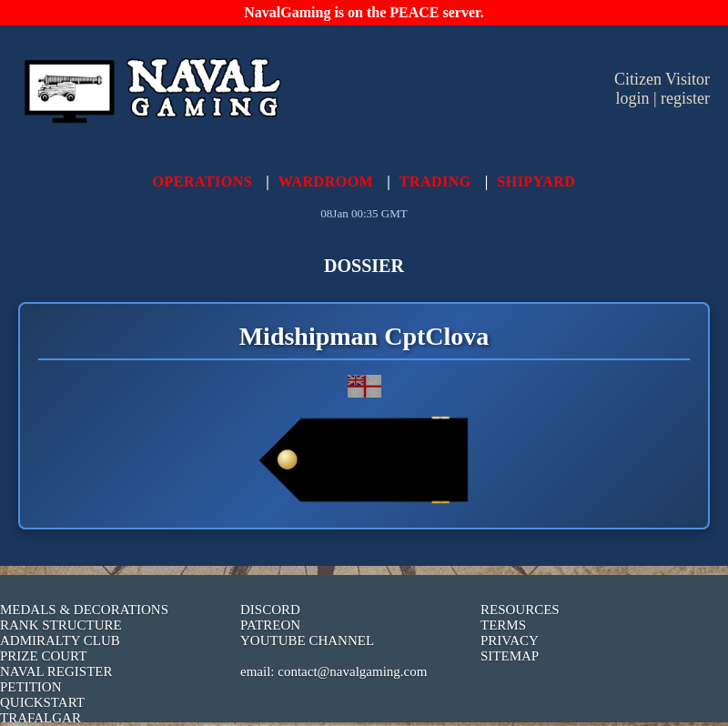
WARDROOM (326, 181)
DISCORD (270, 610)
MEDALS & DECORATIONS (84, 610)
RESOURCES (520, 610)
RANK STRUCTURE (61, 625)
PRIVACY (510, 640)
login (632, 98)
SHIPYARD (536, 181)
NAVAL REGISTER (56, 671)
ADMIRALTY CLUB (60, 640)
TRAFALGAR (40, 718)
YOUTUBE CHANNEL (307, 640)
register (685, 98)
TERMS (503, 625)
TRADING (435, 181)
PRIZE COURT (43, 656)
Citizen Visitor (662, 79)
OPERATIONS (203, 181)
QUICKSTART (42, 702)
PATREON (270, 625)
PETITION (31, 687)
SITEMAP (510, 656)
